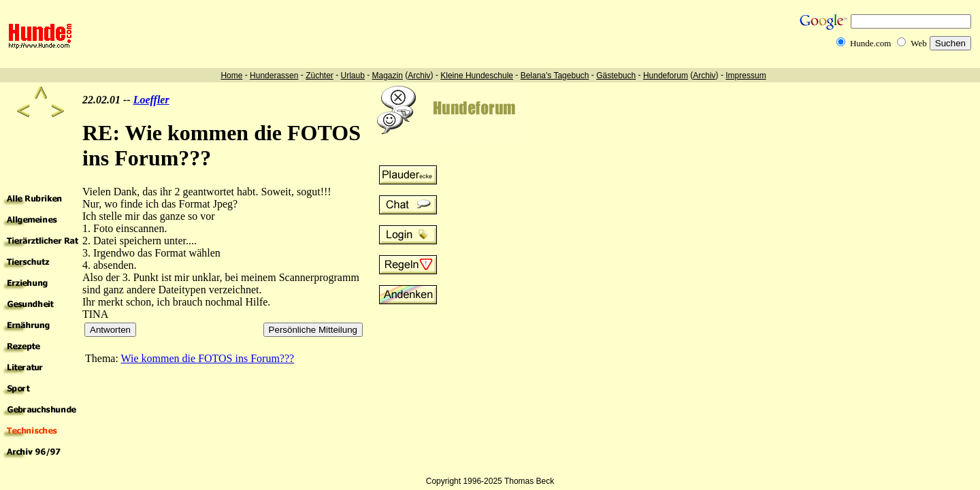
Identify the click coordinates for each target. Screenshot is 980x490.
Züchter (320, 76)
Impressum (746, 76)
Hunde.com (870, 43)
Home (231, 76)
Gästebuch (616, 76)
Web (919, 43)
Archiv (419, 76)
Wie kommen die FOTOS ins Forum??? (208, 358)
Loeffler (151, 100)
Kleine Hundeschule (477, 76)
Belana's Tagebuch (555, 76)
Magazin (388, 76)
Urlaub (352, 76)
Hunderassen (274, 76)
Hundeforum (666, 76)
